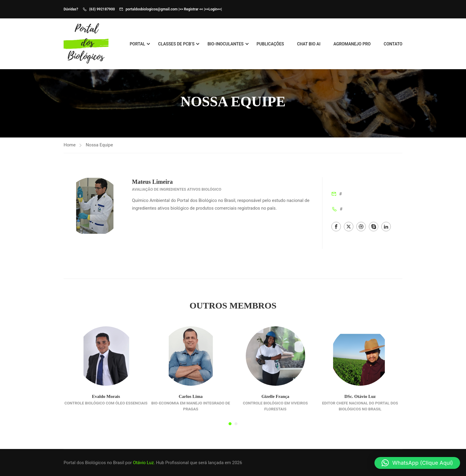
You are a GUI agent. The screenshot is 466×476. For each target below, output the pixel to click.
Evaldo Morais (106, 401)
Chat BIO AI (309, 44)
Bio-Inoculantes (225, 44)
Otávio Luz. (144, 463)
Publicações (270, 44)
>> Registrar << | (192, 9)
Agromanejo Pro (352, 44)
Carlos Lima (191, 401)
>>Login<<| (213, 9)
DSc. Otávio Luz (360, 401)
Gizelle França (275, 401)
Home (70, 149)
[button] (230, 428)
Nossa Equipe (99, 149)
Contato (393, 44)
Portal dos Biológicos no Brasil (94, 463)
